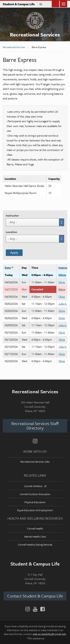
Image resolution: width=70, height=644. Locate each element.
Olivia (62, 275)
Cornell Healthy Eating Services (35, 545)
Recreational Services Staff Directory (35, 426)
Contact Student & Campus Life (35, 596)
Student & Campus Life (20, 4)
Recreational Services (35, 35)
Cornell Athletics (35, 486)
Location (11, 232)
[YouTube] (35, 609)
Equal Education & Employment (35, 510)
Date (9, 268)
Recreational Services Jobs (35, 462)
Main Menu (63, 4)
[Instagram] (35, 441)
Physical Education (35, 502)
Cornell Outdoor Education (35, 494)
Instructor (12, 215)
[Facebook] (42, 609)
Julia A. (63, 304)
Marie (62, 289)
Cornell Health (35, 528)
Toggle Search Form (55, 4)
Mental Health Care (35, 536)
